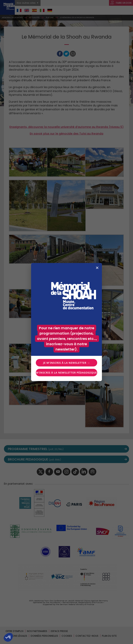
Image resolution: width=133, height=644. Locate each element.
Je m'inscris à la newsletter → (66, 363)
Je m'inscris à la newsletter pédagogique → (66, 373)
